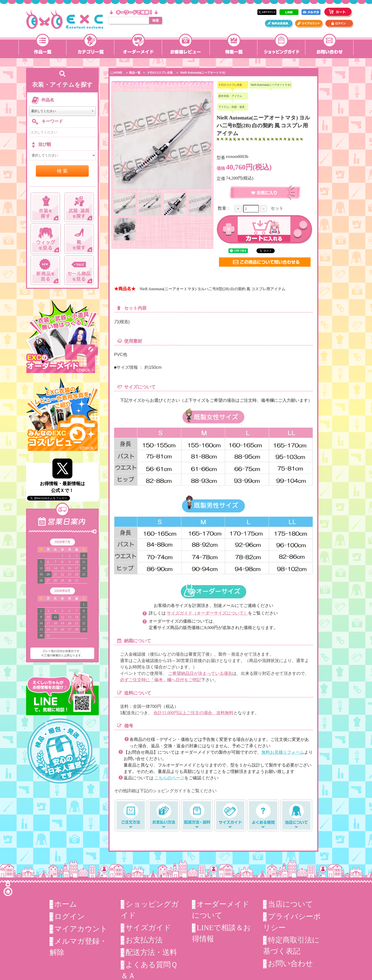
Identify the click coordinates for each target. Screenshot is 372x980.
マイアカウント (81, 929)
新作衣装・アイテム (230, 96)
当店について (290, 904)
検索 (156, 20)
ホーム (66, 904)
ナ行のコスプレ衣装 (160, 73)
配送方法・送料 (151, 952)
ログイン (70, 916)
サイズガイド (148, 928)
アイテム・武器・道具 (232, 107)
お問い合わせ (290, 963)
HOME (116, 73)
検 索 (62, 171)
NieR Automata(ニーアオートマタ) (203, 73)
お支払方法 (144, 940)
